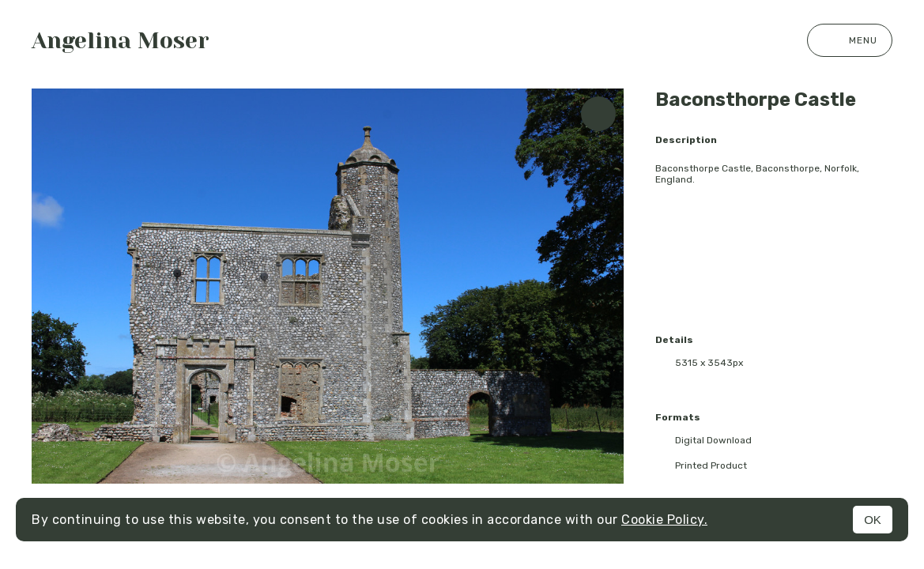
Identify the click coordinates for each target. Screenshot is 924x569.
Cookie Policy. (664, 520)
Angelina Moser (121, 41)
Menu (850, 40)
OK (873, 520)
